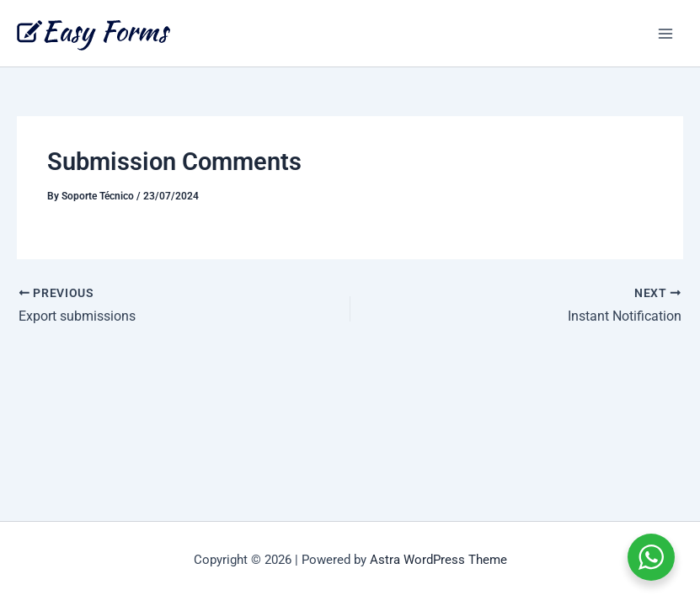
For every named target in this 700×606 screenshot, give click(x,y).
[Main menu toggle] (665, 34)
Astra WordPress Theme (438, 560)
